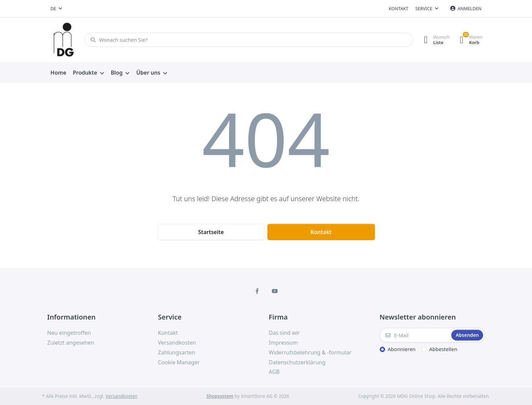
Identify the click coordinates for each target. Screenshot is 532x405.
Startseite (211, 232)
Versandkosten (121, 396)
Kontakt (399, 8)
